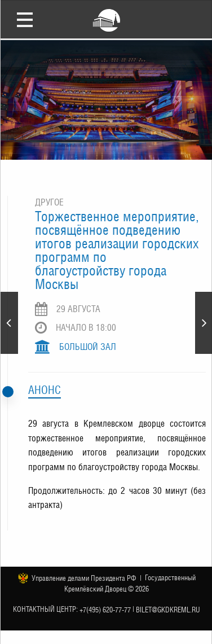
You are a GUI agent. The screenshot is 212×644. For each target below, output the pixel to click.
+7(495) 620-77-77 (105, 610)
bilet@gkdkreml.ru (168, 610)
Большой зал (88, 347)
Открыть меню (25, 19)
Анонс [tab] (45, 390)
